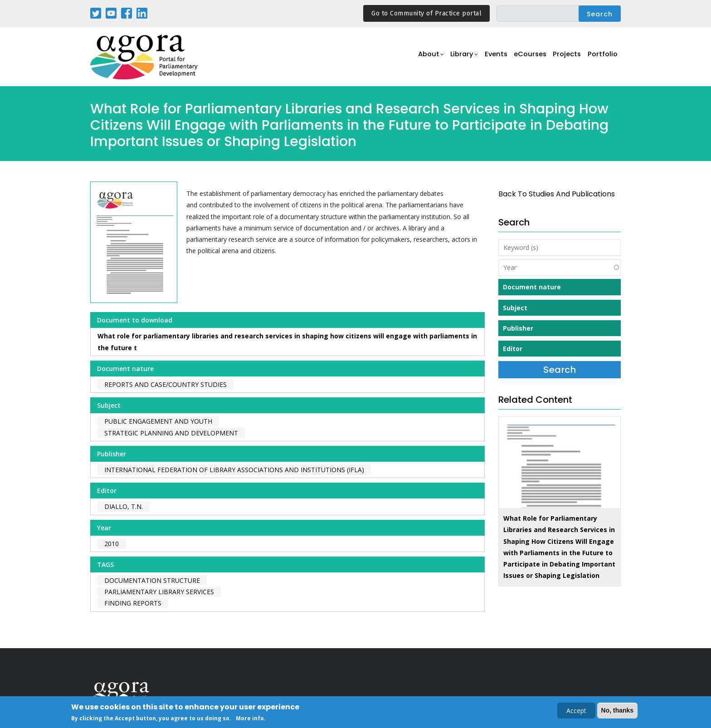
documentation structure (152, 580)
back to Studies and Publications (557, 194)
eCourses (526, 57)
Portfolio (602, 57)
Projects (565, 57)
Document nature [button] (532, 287)
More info (250, 719)
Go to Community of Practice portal (426, 13)
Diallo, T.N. (124, 506)
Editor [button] (513, 349)
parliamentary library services (159, 592)
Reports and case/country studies (166, 384)
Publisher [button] (518, 328)
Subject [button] (515, 308)
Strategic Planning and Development (171, 433)
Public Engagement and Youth (158, 421)
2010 (112, 544)
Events (489, 57)
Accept (576, 711)
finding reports (133, 603)
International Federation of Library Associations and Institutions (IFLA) (234, 470)
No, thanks (618, 711)
